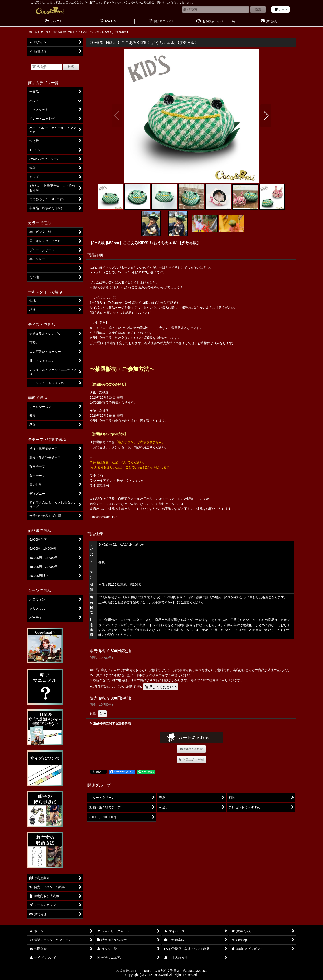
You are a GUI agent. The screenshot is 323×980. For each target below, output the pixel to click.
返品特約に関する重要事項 (110, 723)
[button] (117, 116)
